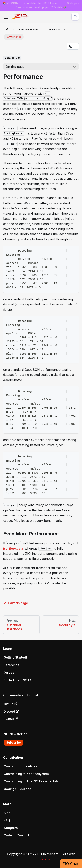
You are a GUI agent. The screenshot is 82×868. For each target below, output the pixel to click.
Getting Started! (15, 657)
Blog (7, 813)
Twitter (11, 719)
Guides (9, 672)
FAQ (7, 820)
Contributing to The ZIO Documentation (33, 781)
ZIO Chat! (71, 864)
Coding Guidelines (17, 789)
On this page (15, 67)
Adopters (11, 828)
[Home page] (7, 29)
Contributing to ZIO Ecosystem (26, 774)
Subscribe (14, 743)
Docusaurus (41, 859)
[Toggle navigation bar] (6, 17)
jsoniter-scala (13, 548)
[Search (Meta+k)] (75, 17)
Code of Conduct (16, 835)
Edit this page (16, 603)
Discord (11, 711)
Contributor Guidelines (20, 766)
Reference (12, 665)
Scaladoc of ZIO (17, 680)
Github (10, 704)
